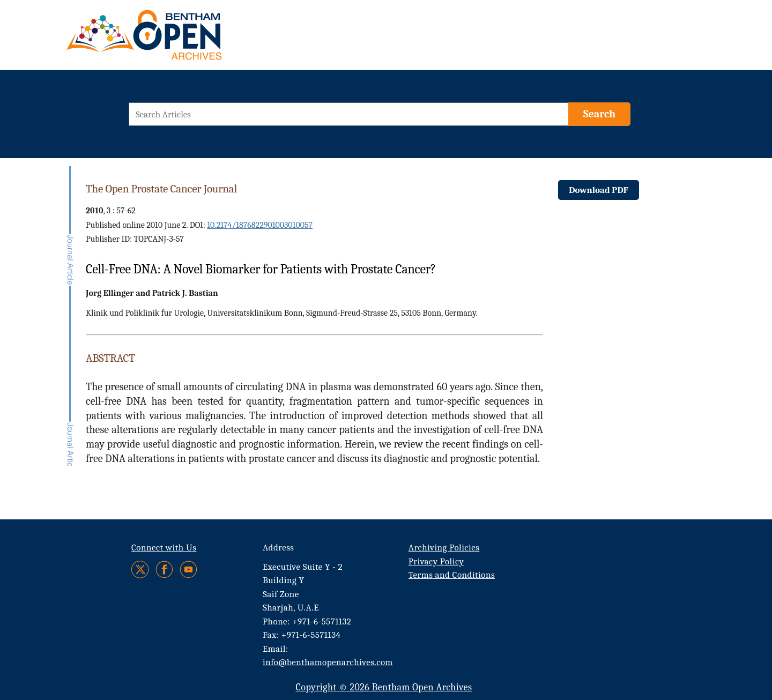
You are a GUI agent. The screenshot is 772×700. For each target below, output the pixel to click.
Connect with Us (164, 548)
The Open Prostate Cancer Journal (161, 189)
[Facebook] (164, 569)
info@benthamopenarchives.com (328, 662)
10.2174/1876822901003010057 (260, 225)
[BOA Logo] (175, 39)
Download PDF (599, 190)
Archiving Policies (444, 548)
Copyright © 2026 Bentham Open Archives (384, 687)
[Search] (599, 114)
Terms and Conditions (452, 575)
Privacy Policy (436, 561)
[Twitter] (141, 569)
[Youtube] (188, 569)
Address (279, 548)
